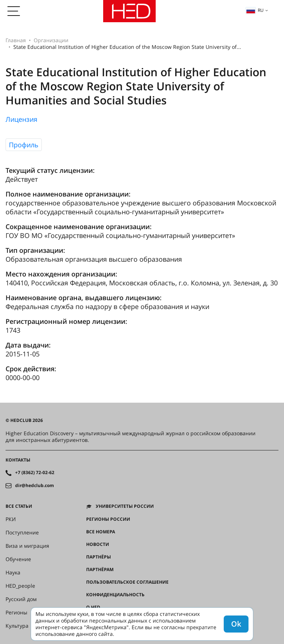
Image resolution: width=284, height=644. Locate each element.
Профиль (24, 145)
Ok (236, 624)
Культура (17, 626)
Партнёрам (100, 570)
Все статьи (19, 506)
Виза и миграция (27, 546)
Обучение (18, 559)
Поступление (22, 533)
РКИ (11, 519)
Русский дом (21, 599)
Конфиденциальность (115, 595)
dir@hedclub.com (35, 486)
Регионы (16, 613)
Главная (16, 40)
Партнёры (99, 557)
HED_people (20, 586)
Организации (51, 40)
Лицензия (21, 119)
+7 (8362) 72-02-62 (35, 473)
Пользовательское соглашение (127, 582)
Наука (13, 573)
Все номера (101, 532)
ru (255, 10)
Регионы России (108, 519)
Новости (98, 544)
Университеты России (125, 506)
